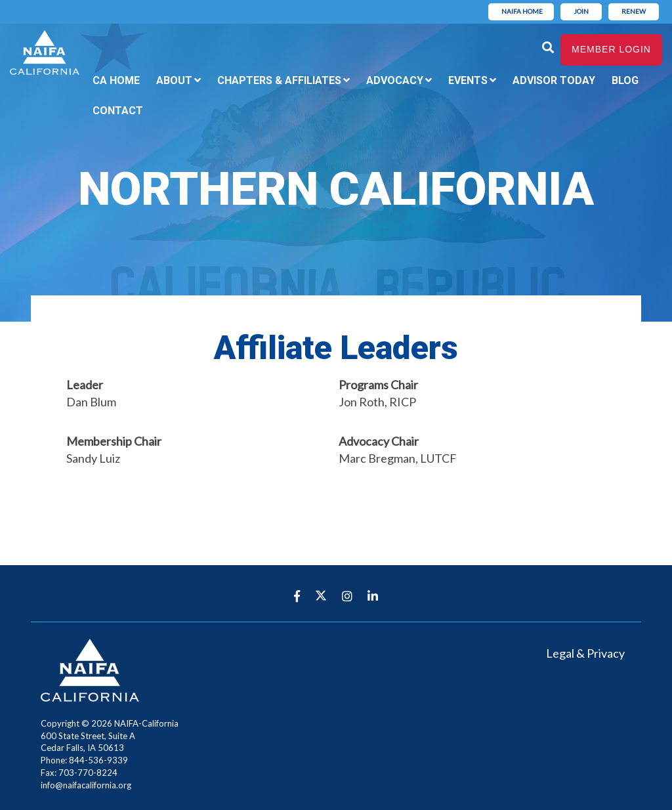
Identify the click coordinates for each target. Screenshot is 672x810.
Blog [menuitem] (625, 80)
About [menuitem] (174, 80)
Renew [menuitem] (634, 11)
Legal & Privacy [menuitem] (585, 653)
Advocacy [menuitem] (395, 80)
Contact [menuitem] (118, 111)
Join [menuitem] (581, 11)
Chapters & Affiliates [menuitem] (279, 80)
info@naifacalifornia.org (86, 785)
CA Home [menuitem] (116, 80)
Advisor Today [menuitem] (554, 80)
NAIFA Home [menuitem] (522, 11)
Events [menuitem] (468, 80)
